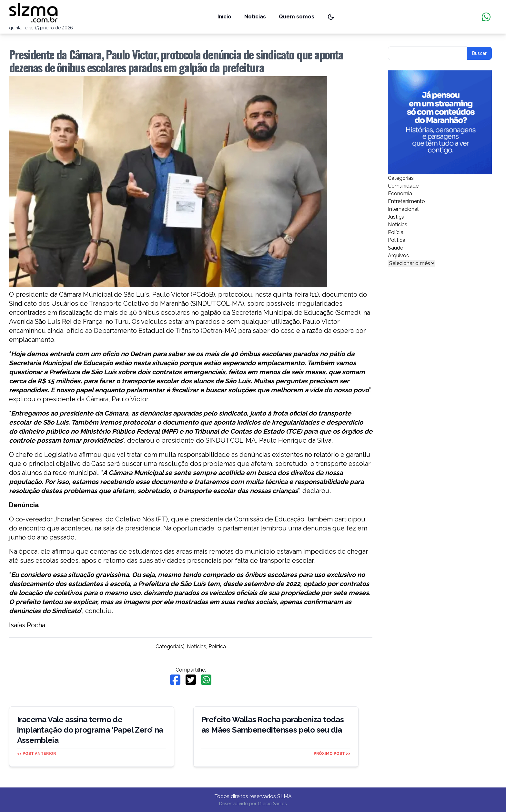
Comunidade (403, 186)
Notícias (255, 17)
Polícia (396, 232)
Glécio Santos (272, 804)
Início (224, 17)
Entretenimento (406, 201)
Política (217, 647)
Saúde (395, 248)
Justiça (396, 217)
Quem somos (297, 17)
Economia (400, 194)
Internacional (403, 209)
